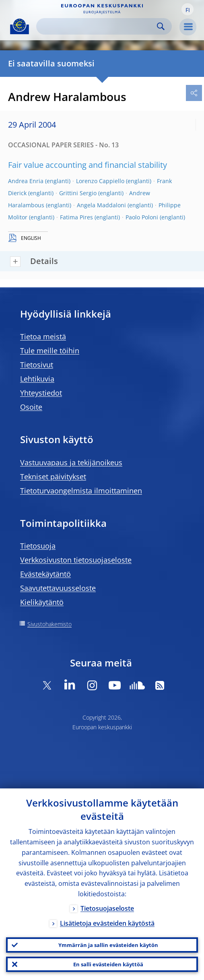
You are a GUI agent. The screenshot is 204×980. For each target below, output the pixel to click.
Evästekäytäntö (45, 574)
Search (161, 26)
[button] (188, 9)
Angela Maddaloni (101, 205)
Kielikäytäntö (42, 602)
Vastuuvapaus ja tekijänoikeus (71, 462)
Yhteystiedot (41, 393)
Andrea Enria (26, 181)
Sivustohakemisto (49, 624)
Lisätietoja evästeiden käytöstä (107, 923)
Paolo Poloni (142, 217)
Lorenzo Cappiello (100, 181)
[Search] (98, 26)
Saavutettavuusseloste (58, 588)
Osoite (31, 407)
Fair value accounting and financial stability (88, 165)
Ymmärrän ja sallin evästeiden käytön (108, 945)
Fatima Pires (76, 217)
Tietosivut (37, 365)
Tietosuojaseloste (107, 908)
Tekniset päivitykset (53, 477)
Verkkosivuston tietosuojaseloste (76, 560)
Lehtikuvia (37, 379)
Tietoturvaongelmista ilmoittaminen (81, 491)
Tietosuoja (38, 546)
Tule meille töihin (50, 351)
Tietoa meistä (43, 336)
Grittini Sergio (78, 193)
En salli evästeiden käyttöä (108, 964)
